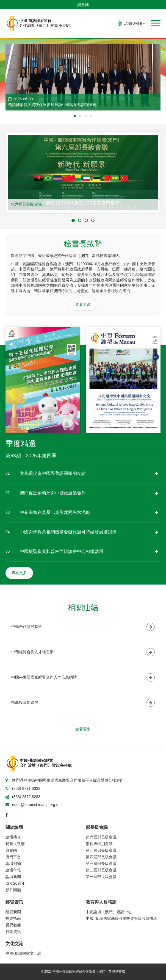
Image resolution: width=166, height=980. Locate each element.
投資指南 (13, 918)
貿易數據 (13, 925)
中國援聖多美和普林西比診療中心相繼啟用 (62, 551)
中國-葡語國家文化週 (23, 953)
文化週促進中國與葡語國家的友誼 (53, 473)
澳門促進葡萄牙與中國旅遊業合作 (53, 493)
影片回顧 (13, 890)
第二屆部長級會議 (101, 870)
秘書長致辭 (15, 844)
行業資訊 (13, 932)
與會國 (83, 5)
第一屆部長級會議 (101, 877)
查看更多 (83, 304)
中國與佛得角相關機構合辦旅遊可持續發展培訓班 (68, 532)
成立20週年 (15, 883)
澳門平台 (13, 857)
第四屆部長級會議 (101, 857)
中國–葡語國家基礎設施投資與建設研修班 (121, 918)
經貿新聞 (13, 912)
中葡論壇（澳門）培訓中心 (109, 912)
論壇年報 (13, 870)
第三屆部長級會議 (101, 863)
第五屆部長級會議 (101, 850)
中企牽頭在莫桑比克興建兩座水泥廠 (55, 512)
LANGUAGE (132, 24)
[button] (156, 23)
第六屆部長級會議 (26, 204)
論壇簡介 (13, 837)
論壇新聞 (13, 877)
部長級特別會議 (99, 844)
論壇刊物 (13, 863)
